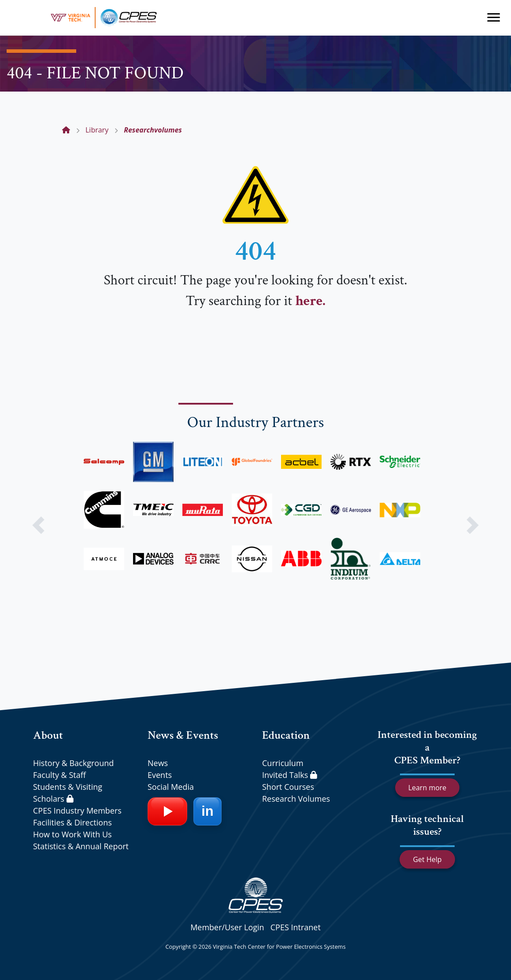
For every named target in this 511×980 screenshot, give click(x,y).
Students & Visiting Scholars (68, 793)
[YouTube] (167, 811)
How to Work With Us (72, 834)
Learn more (428, 788)
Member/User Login (227, 927)
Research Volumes (296, 799)
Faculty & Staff (59, 775)
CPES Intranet (296, 927)
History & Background (73, 763)
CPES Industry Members (77, 811)
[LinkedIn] (207, 811)
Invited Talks (290, 775)
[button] (38, 525)
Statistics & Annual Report (81, 846)
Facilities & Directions (72, 822)
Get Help (427, 859)
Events (160, 775)
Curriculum (283, 763)
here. (310, 301)
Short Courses (288, 787)
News (158, 763)
